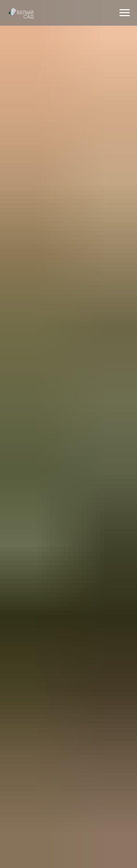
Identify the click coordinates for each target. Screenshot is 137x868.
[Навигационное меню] (125, 13)
